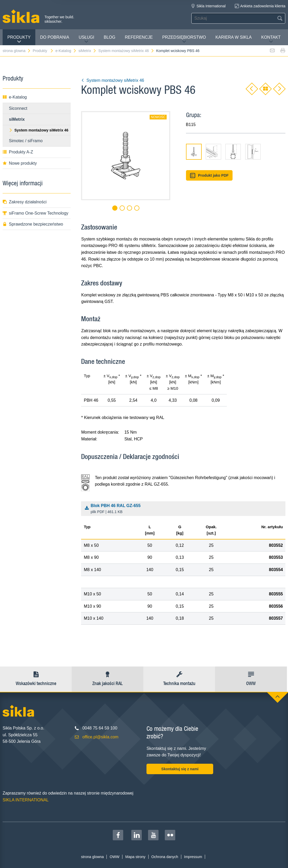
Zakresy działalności (25, 202)
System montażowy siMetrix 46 (126, 51)
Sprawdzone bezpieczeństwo (33, 224)
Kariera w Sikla (234, 37)
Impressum (193, 857)
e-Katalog (66, 51)
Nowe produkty (20, 163)
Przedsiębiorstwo (184, 39)
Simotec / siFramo (26, 141)
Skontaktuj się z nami (180, 769)
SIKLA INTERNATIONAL (26, 800)
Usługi (87, 39)
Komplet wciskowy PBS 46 (178, 51)
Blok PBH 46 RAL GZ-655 (185, 509)
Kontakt (271, 39)
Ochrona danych (165, 857)
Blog (110, 37)
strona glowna (17, 51)
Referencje (139, 37)
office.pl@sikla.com (100, 737)
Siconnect (18, 108)
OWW (114, 857)
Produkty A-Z (18, 152)
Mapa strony (135, 857)
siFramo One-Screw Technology (35, 213)
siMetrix (87, 51)
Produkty (19, 39)
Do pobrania (55, 37)
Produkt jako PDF (209, 176)
